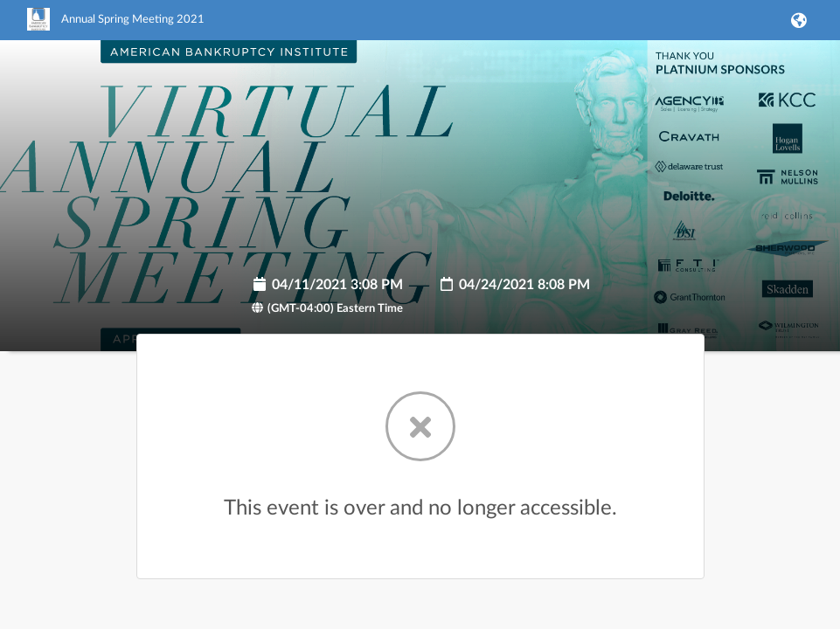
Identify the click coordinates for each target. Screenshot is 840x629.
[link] (116, 27)
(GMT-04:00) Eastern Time (327, 309)
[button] (797, 20)
